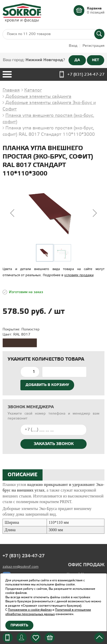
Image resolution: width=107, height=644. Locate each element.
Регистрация (93, 46)
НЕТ (96, 60)
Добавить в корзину (47, 385)
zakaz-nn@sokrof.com (21, 567)
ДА (77, 60)
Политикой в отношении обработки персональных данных (48, 612)
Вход (73, 46)
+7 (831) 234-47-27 (86, 75)
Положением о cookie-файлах (30, 610)
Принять (19, 625)
